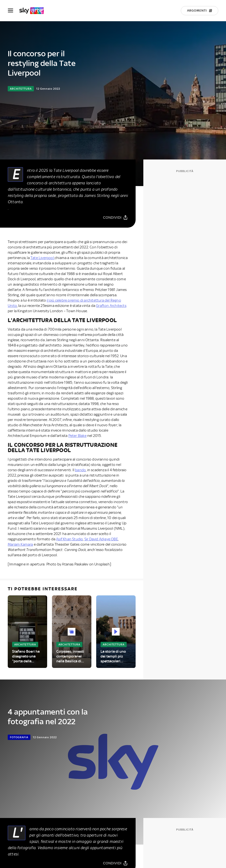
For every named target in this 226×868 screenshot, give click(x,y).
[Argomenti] (200, 11)
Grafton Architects (111, 306)
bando (80, 470)
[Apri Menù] (14, 11)
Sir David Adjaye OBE (101, 539)
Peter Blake (77, 436)
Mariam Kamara (20, 544)
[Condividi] (115, 217)
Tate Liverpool (43, 258)
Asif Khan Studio (69, 539)
